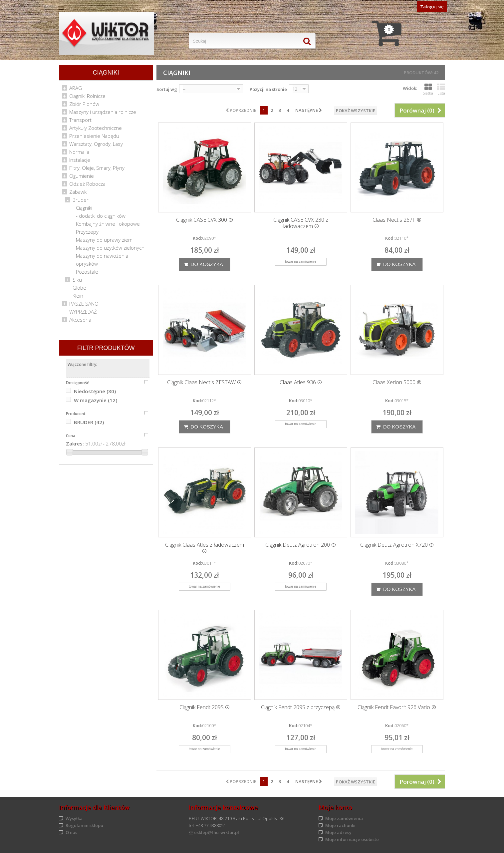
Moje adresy (338, 832)
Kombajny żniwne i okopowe (108, 224)
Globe (79, 288)
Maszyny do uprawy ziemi (105, 240)
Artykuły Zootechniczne (96, 128)
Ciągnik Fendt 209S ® (205, 707)
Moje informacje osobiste (352, 839)
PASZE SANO (84, 304)
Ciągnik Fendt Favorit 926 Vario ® (397, 707)
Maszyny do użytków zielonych (110, 248)
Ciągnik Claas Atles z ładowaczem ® (205, 548)
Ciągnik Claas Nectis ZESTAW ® (204, 382)
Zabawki (78, 192)
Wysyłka (74, 818)
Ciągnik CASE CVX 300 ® (205, 220)
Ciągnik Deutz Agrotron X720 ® (397, 545)
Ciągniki (84, 208)
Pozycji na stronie (268, 89)
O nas (71, 832)
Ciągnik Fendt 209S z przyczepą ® (301, 707)
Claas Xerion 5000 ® (397, 382)
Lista (441, 89)
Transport (80, 120)
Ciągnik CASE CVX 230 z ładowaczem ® (301, 223)
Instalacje (80, 160)
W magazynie (96, 400)
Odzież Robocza (87, 184)
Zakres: (75, 443)
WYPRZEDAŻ (83, 312)
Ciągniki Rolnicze (87, 96)
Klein (78, 296)
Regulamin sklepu (84, 825)
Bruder (81, 200)
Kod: (197, 238)
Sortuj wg (167, 89)
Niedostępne (95, 391)
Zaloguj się (432, 7)
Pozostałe (87, 272)
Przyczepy (87, 232)
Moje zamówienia (344, 818)
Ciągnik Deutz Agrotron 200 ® (301, 545)
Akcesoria (80, 320)
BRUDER (89, 422)
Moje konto (335, 807)
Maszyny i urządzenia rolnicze (103, 112)
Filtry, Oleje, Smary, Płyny (97, 168)
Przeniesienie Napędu (94, 136)
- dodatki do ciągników (101, 216)
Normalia (79, 152)
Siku (77, 280)
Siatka (428, 89)
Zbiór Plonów (84, 104)
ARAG (76, 88)
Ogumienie (82, 176)
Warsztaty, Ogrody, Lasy (96, 144)
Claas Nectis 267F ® (397, 220)
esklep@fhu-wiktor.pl (217, 832)
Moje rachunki (340, 825)
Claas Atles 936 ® (301, 382)
